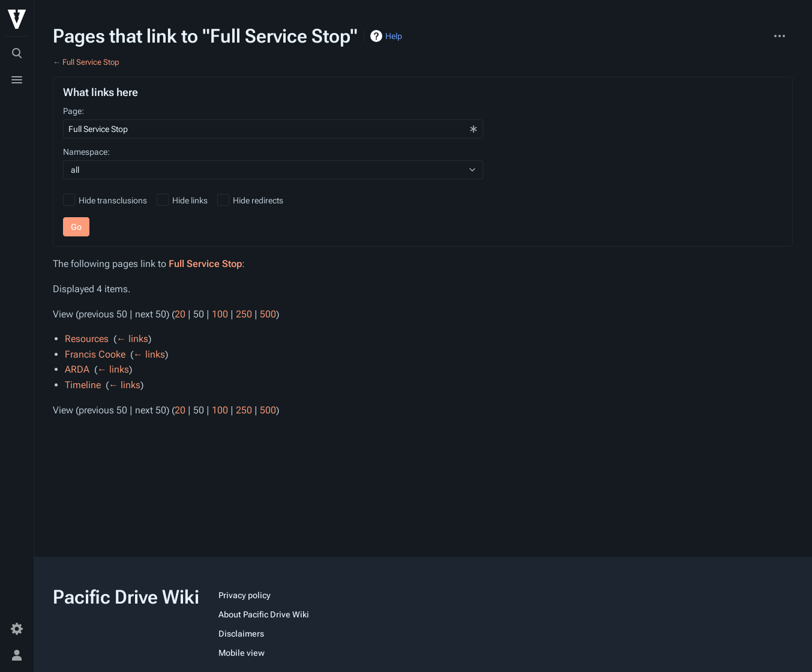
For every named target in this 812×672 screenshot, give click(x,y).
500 (268, 314)
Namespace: (86, 152)
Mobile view (242, 653)
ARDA (77, 369)
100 (220, 314)
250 (244, 314)
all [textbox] (75, 170)
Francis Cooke (95, 354)
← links (132, 339)
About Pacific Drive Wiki (264, 614)
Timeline (83, 385)
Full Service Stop (91, 62)
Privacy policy (245, 595)
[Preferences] (17, 629)
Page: (74, 111)
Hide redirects (258, 200)
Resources (87, 339)
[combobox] (273, 129)
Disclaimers (241, 634)
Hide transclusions (113, 200)
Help (394, 36)
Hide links (190, 200)
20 (180, 314)
